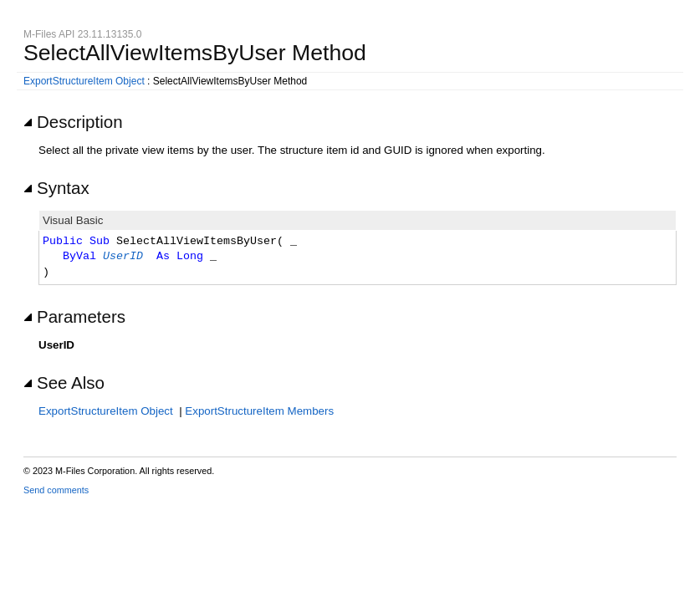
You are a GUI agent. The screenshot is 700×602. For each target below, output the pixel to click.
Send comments (56, 490)
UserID (123, 257)
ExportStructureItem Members (259, 411)
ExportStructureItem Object (84, 81)
